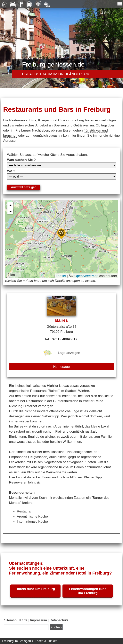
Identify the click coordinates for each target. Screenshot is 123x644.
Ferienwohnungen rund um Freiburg (88, 591)
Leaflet (61, 276)
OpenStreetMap (86, 276)
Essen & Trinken (46, 641)
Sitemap (10, 620)
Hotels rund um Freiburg (35, 589)
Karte (23, 620)
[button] (61, 234)
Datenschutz (59, 620)
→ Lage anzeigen (62, 353)
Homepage (62, 367)
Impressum (39, 620)
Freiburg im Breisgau (16, 641)
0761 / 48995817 (65, 339)
